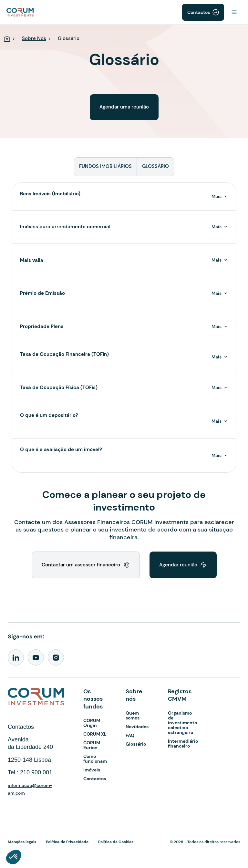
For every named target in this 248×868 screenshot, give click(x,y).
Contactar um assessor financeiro (81, 565)
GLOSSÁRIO (155, 166)
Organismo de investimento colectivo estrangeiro (182, 723)
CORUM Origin (92, 723)
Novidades (137, 727)
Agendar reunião (178, 565)
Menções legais (22, 842)
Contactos (199, 12)
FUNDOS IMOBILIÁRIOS (105, 166)
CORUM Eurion (92, 745)
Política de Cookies (116, 842)
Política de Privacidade (67, 842)
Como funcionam (95, 759)
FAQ (130, 735)
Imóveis (92, 770)
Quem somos (133, 715)
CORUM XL (95, 734)
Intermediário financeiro (183, 744)
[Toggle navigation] (234, 12)
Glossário (136, 744)
